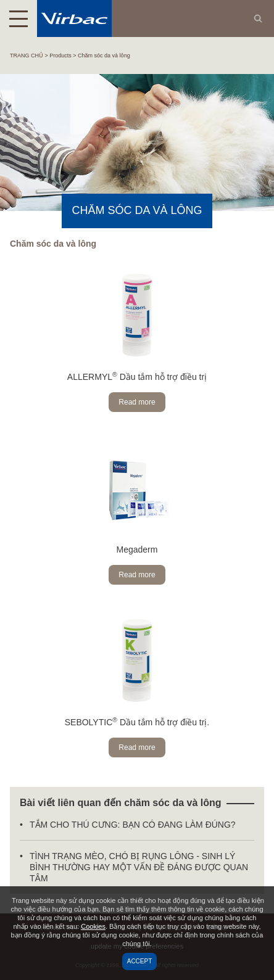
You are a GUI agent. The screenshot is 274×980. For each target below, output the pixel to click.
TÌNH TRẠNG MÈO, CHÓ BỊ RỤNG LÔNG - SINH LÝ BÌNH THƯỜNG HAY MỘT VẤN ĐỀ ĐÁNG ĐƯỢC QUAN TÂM (139, 867)
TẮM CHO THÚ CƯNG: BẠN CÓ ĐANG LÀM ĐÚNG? (133, 825)
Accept (140, 961)
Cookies (93, 926)
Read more (137, 402)
